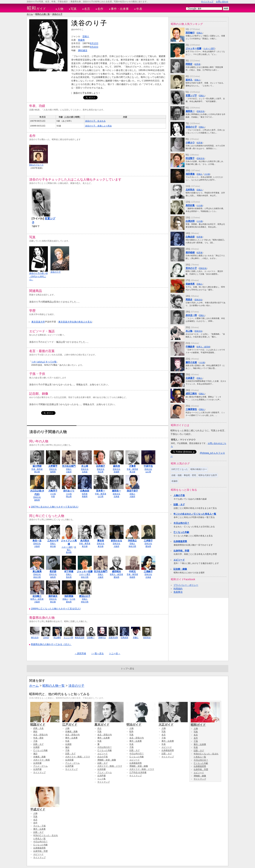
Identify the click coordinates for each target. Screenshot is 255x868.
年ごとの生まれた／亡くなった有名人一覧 (195, 514)
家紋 (35, 731)
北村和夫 (190, 190)
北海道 (85, 472)
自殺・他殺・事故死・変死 (184, 475)
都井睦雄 (190, 252)
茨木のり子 (191, 268)
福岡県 (53, 472)
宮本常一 (101, 491)
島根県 (132, 577)
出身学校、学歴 (181, 551)
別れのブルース (36, 165)
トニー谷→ (115, 653)
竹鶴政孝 (190, 347)
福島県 (53, 577)
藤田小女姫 (191, 362)
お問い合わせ (222, 1)
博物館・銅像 (200, 776)
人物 (60, 9)
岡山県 (69, 496)
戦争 (131, 731)
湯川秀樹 (37, 466)
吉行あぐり (69, 491)
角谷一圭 (37, 541)
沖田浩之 (132, 541)
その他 (53, 494)
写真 (74, 9)
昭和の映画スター (199, 469)
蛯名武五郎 (80, 637)
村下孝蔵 (69, 571)
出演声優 (37, 769)
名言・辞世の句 (40, 735)
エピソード (179, 560)
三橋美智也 (191, 409)
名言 (87, 9)
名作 (100, 9)
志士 (99, 728)
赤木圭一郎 (191, 315)
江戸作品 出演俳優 (138, 772)
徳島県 (37, 500)
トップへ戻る (127, 669)
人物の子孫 (179, 495)
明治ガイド (141, 723)
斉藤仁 (136, 637)
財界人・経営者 (116, 574)
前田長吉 (147, 637)
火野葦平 (53, 466)
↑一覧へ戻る (97, 653)
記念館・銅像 (180, 569)
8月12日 (94, 43)
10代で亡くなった (180, 469)
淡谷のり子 (57, 14)
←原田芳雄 (80, 653)
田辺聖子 (190, 158)
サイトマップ (207, 1)
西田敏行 (190, 33)
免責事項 (178, 592)
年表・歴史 (38, 738)
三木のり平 (53, 541)
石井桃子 (101, 466)
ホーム (30, 14)
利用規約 (178, 589)
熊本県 (69, 577)
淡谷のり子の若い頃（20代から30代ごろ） (38, 276)
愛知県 (148, 546)
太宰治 (46, 637)
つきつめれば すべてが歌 (44, 362)
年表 (139, 9)
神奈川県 (132, 546)
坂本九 (189, 80)
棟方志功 (35, 637)
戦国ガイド (45, 723)
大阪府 (69, 472)
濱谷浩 (101, 541)
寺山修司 (57, 637)
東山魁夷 (37, 571)
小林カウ (190, 143)
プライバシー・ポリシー (186, 585)
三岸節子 (148, 541)
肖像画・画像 (39, 757)
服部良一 (116, 491)
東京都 (37, 472)
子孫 (35, 741)
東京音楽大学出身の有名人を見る (75, 322)
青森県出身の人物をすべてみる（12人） (51, 644)
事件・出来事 (120, 9)
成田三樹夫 (191, 394)
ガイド (37, 8)
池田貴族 (69, 596)
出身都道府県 (180, 541)
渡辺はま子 (85, 596)
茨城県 (116, 472)
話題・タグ (179, 505)
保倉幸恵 (190, 284)
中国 (53, 496)
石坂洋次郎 (113, 637)
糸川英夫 (85, 541)
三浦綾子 (148, 571)
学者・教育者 (37, 469)
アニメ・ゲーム (40, 766)
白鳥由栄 (85, 491)
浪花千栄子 (132, 491)
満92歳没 (83, 50)
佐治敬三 (37, 596)
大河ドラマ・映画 (42, 760)
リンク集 (102, 779)
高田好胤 (190, 205)
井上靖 (85, 466)
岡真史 (189, 300)
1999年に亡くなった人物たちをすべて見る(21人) (56, 609)
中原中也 (148, 466)
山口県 (148, 472)
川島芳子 (53, 491)
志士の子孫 (103, 757)
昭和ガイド (205, 723)
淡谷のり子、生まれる (95, 121)
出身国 (36, 747)
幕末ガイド (109, 723)
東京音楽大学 (38, 322)
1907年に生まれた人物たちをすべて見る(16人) (55, 507)
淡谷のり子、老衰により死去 (98, 126)
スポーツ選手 (67, 547)
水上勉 (189, 331)
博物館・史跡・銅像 (107, 760)
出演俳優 (37, 763)
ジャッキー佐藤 (85, 571)
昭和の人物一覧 (43, 14)
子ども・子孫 (39, 826)
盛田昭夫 (116, 571)
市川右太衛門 (69, 466)
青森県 (81, 40)
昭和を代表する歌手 (208, 475)
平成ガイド (45, 808)
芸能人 (86, 36)
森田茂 (116, 466)
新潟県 (69, 552)
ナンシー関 (68, 637)
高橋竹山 (102, 637)
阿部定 (189, 64)
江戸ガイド (77, 723)
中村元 (132, 571)
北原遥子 (190, 378)
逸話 (35, 753)
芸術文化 (53, 469)
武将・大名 (38, 728)
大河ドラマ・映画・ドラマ (78, 757)
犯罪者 (85, 494)
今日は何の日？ (181, 523)
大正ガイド (173, 723)
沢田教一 (91, 637)
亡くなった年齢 (181, 532)
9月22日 (94, 47)
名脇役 (175, 481)
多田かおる (116, 541)
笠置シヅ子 (191, 95)
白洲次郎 (190, 221)
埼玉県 (101, 472)
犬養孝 (132, 466)
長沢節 (53, 571)
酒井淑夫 (53, 596)
